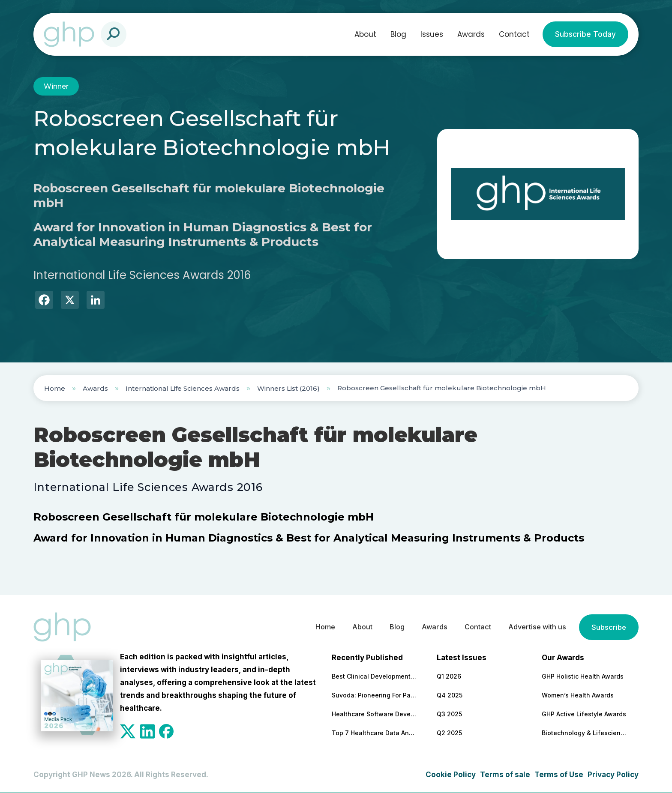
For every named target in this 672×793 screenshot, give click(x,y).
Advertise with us (534, 627)
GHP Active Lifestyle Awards (584, 714)
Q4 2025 (450, 695)
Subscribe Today (585, 34)
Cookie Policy (451, 775)
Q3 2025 (449, 714)
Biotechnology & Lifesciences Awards (585, 733)
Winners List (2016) (288, 388)
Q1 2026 (449, 676)
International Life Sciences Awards (183, 388)
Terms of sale (505, 775)
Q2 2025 (449, 733)
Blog (398, 34)
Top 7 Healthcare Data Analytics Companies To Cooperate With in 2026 (375, 733)
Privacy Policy (613, 775)
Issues (432, 34)
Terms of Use (559, 775)
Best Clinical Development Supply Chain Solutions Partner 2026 (375, 676)
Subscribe (608, 627)
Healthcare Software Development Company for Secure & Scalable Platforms (375, 714)
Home (55, 388)
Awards (471, 34)
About (365, 34)
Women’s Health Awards (578, 695)
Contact (514, 34)
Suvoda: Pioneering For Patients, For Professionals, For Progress (375, 695)
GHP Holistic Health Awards (583, 676)
